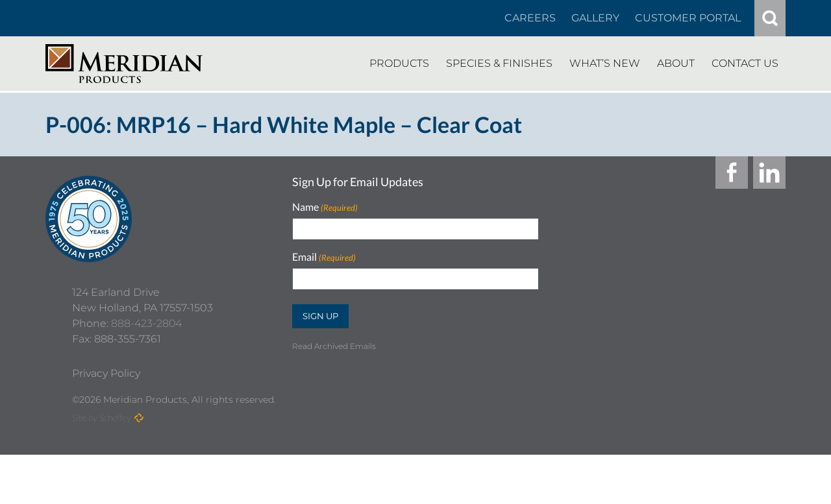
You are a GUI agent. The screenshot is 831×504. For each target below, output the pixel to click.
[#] (770, 18)
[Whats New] (605, 64)
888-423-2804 (146, 373)
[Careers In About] (530, 18)
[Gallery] (595, 18)
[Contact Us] (745, 64)
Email (324, 257)
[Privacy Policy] (106, 423)
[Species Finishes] (499, 64)
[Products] (399, 64)
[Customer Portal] (688, 18)
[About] (676, 64)
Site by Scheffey (102, 467)
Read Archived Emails (334, 346)
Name (325, 207)
